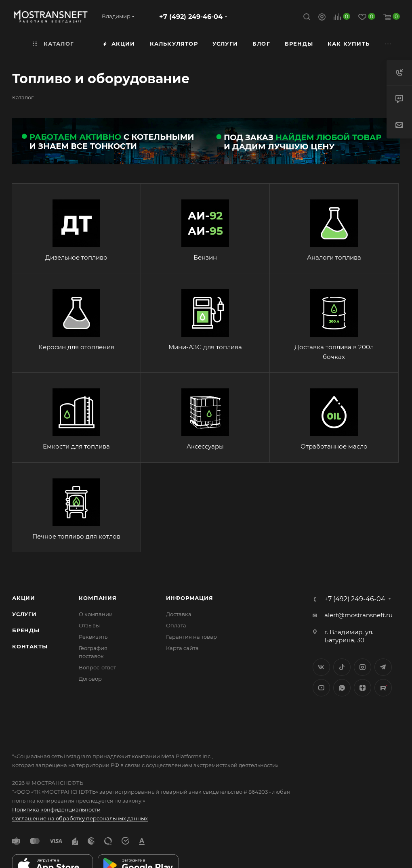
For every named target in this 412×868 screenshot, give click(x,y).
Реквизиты (94, 637)
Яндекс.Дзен (363, 688)
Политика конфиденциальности (56, 809)
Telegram (383, 667)
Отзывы (89, 625)
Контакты (30, 646)
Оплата (176, 625)
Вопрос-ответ (97, 667)
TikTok (383, 688)
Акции (24, 598)
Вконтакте (321, 667)
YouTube (321, 688)
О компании (96, 614)
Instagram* (363, 667)
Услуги (24, 614)
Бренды (26, 630)
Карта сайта (182, 648)
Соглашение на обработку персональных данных (80, 818)
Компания (98, 598)
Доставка (179, 614)
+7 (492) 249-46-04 (191, 17)
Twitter (342, 667)
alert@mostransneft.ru (358, 615)
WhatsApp (342, 688)
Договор (90, 679)
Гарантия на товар (191, 637)
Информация (190, 598)
